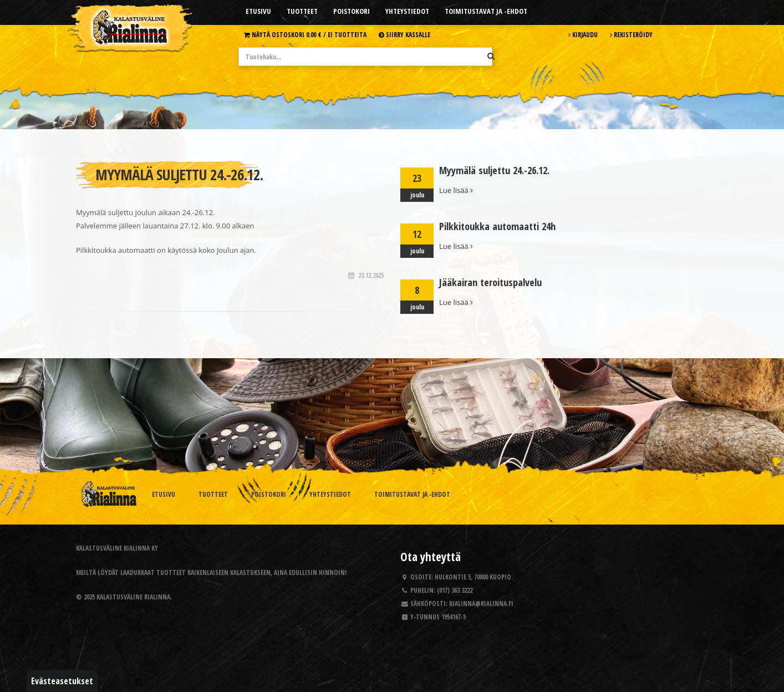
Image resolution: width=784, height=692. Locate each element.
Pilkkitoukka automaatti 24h (497, 226)
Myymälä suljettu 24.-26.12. (494, 170)
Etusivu (258, 11)
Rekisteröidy (631, 34)
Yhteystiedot (407, 11)
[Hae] (491, 56)
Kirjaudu (583, 34)
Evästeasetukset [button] (62, 681)
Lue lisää (456, 190)
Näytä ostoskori (305, 34)
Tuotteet (302, 11)
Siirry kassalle (404, 34)
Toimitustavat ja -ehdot (486, 11)
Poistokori (352, 11)
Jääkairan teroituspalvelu (490, 282)
